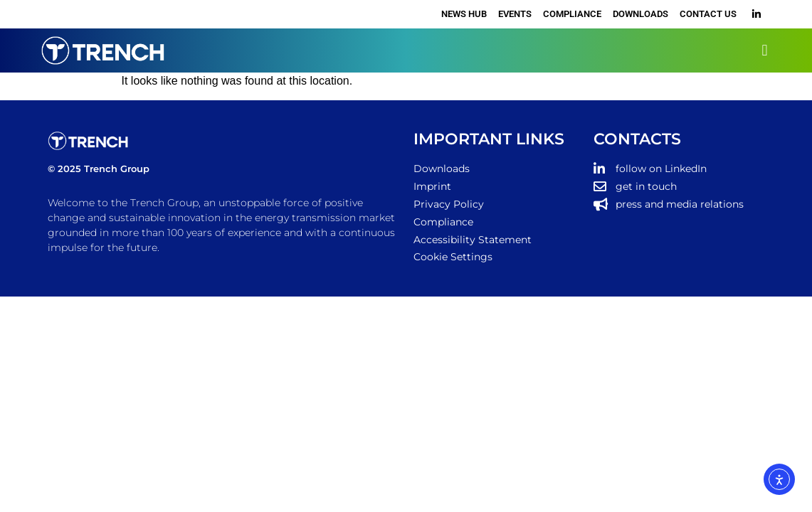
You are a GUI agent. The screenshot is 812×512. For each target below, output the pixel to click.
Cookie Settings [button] (453, 257)
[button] (765, 50)
